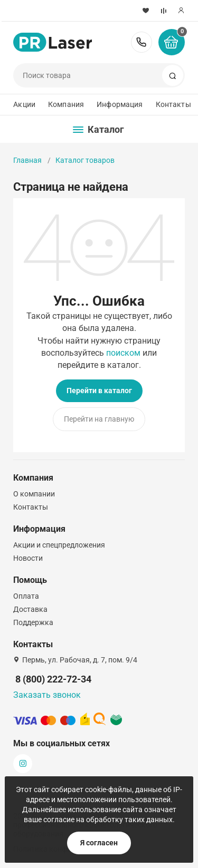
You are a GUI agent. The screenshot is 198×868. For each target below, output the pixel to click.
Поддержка (33, 622)
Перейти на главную (99, 419)
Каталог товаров (85, 160)
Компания (66, 104)
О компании (34, 494)
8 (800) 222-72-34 (142, 42)
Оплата (26, 596)
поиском (123, 353)
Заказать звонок (47, 695)
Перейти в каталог (99, 391)
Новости (28, 558)
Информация (120, 104)
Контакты (173, 104)
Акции (24, 104)
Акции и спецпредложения (59, 545)
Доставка (30, 609)
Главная (27, 160)
